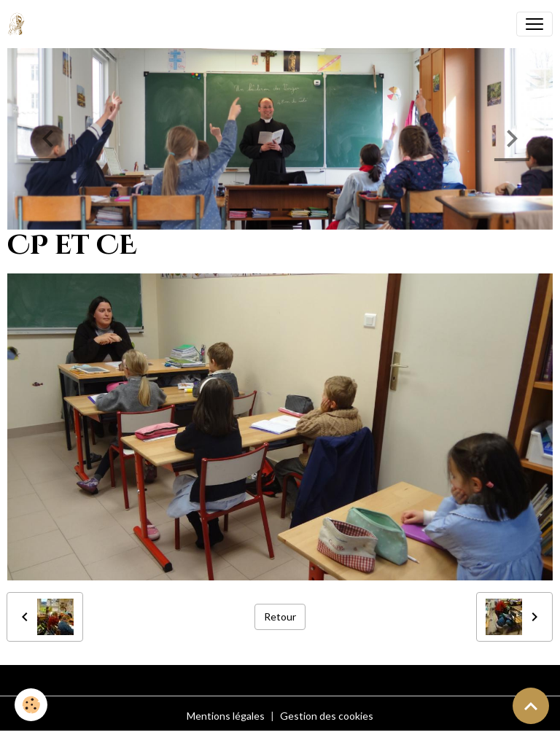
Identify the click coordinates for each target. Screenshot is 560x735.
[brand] (19, 24)
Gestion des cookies (327, 716)
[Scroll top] (531, 706)
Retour (280, 617)
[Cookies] (31, 705)
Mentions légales (226, 716)
